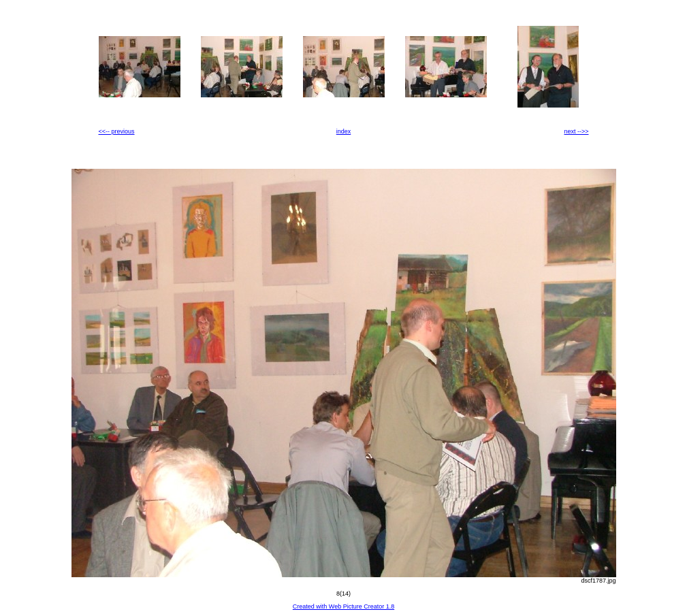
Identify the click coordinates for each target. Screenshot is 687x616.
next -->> (576, 131)
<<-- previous (117, 131)
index (344, 131)
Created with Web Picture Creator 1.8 (343, 606)
